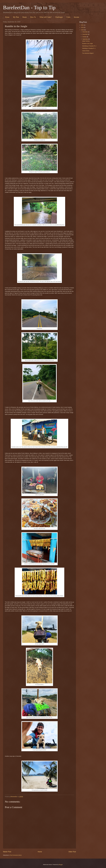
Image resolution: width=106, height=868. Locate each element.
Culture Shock (86, 51)
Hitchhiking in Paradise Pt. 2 (89, 46)
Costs (68, 17)
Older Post (72, 852)
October (85, 37)
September (85, 39)
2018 (83, 30)
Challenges (59, 17)
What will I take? (45, 17)
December (85, 32)
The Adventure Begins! (88, 53)
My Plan (16, 17)
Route (25, 17)
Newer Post (7, 852)
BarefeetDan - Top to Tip (29, 7)
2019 (83, 27)
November (85, 34)
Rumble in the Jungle (87, 44)
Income (77, 17)
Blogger (61, 865)
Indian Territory (86, 41)
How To (33, 17)
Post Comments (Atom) (16, 855)
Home (7, 17)
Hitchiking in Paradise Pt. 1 (89, 48)
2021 (83, 25)
